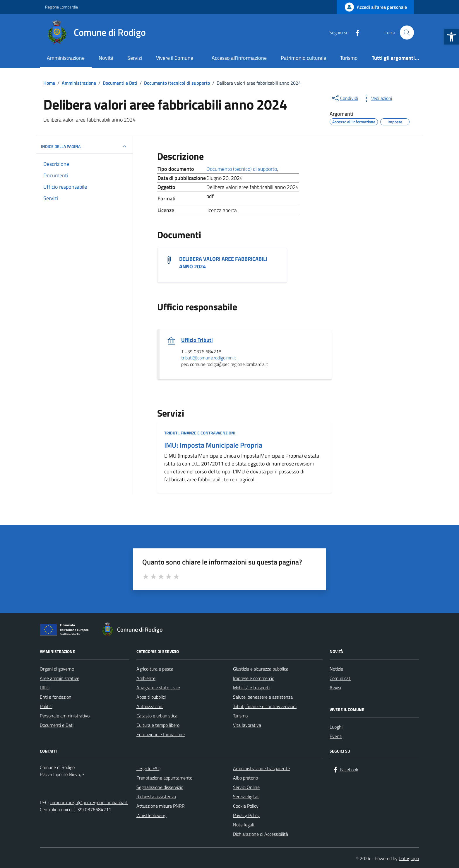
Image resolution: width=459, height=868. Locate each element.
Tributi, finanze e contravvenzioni (200, 433)
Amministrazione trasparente (261, 768)
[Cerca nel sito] (407, 33)
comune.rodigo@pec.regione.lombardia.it (89, 802)
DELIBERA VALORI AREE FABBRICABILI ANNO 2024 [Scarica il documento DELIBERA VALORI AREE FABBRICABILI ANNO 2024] (223, 263)
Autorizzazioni (150, 706)
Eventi (336, 736)
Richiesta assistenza (156, 797)
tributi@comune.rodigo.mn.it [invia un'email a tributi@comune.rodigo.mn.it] (209, 358)
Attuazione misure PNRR (161, 806)
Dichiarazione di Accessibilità (261, 834)
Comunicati (340, 678)
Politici (46, 706)
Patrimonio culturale (303, 58)
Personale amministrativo (65, 716)
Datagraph (409, 858)
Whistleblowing (151, 815)
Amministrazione (66, 58)
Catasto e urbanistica (157, 716)
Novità (106, 58)
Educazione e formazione (161, 734)
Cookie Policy (246, 806)
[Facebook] (355, 33)
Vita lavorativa (247, 725)
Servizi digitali (246, 797)
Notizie (336, 669)
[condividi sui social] (345, 98)
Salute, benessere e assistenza (263, 697)
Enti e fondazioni (56, 697)
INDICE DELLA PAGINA (84, 146)
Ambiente (146, 678)
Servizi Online (246, 787)
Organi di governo (57, 669)
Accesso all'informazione (239, 58)
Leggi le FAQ (149, 768)
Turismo (349, 58)
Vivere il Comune (175, 58)
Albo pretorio (245, 778)
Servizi (135, 58)
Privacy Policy (246, 815)
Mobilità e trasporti (251, 688)
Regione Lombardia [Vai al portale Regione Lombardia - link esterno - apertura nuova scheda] (61, 7)
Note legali (244, 825)
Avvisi (335, 688)
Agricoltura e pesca (155, 669)
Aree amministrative (60, 678)
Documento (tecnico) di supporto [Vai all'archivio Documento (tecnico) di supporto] (242, 169)
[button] (451, 37)
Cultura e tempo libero (158, 725)
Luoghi (336, 727)
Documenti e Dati (57, 725)
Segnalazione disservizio (160, 787)
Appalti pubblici (151, 697)
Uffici (45, 688)
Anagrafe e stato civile (158, 688)
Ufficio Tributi (197, 340)
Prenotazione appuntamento (164, 778)
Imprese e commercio (254, 678)
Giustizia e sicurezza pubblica (261, 669)
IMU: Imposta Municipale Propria (213, 445)
